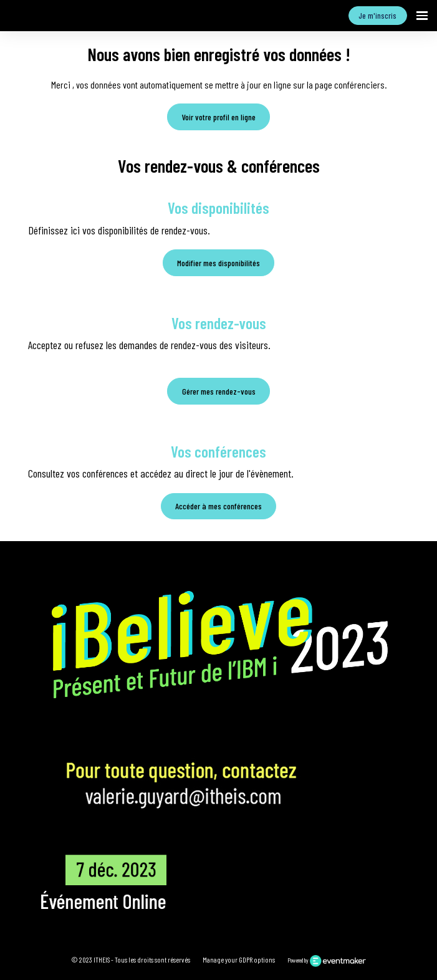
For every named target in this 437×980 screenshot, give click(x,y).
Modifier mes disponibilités (218, 263)
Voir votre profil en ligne (219, 117)
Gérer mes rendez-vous (219, 391)
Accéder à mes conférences (218, 506)
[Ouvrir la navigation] (422, 16)
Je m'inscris (377, 16)
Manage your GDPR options (239, 959)
